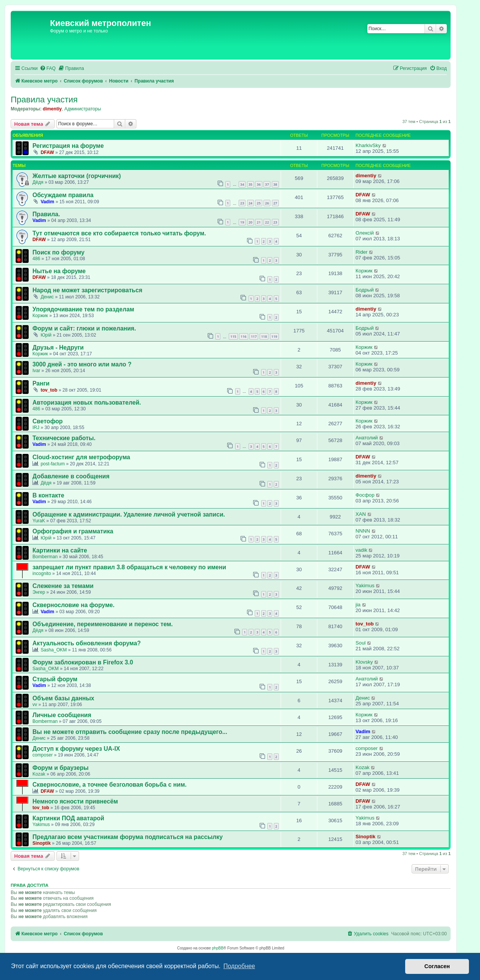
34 (242, 184)
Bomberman (45, 557)
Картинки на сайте (60, 550)
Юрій (46, 335)
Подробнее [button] (239, 966)
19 (242, 222)
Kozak (39, 774)
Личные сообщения (62, 715)
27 (275, 203)
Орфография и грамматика (73, 531)
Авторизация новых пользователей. (87, 403)
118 (264, 336)
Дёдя (38, 182)
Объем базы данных (63, 698)
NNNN (363, 531)
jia (358, 605)
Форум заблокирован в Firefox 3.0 (83, 662)
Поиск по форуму (58, 252)
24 (251, 203)
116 (243, 336)
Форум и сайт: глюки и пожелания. (84, 328)
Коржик (364, 271)
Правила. (46, 214)
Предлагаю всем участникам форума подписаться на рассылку (128, 837)
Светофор (48, 421)
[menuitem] (48, 69)
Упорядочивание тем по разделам (83, 309)
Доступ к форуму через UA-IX (76, 749)
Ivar (36, 371)
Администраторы (83, 109)
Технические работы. (64, 438)
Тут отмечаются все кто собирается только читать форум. (119, 233)
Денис (47, 297)
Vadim (47, 202)
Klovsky (364, 662)
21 (259, 222)
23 (242, 203)
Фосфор (365, 495)
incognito (42, 573)
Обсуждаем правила (63, 195)
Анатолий (367, 438)
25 (259, 203)
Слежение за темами (63, 586)
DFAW (47, 152)
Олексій (365, 233)
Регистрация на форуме (68, 146)
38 (275, 184)
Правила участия (44, 100)
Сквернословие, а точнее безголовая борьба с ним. (110, 785)
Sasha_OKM (54, 650)
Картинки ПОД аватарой (68, 818)
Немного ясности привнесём (75, 801)
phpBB (218, 948)
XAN (361, 514)
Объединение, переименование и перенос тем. (103, 624)
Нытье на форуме (59, 271)
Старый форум (55, 679)
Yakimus (365, 586)
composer (43, 755)
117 (254, 336)
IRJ (36, 428)
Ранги (41, 383)
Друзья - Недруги (58, 347)
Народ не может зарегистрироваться (87, 290)
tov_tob (49, 390)
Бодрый (365, 290)
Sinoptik (42, 843)
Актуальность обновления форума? (87, 643)
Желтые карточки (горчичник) (77, 176)
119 (274, 336)
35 (251, 184)
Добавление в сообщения (71, 476)
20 (251, 222)
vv (35, 705)
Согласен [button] (437, 966)
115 (233, 336)
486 (36, 259)
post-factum (53, 464)
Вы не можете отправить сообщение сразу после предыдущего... (130, 732)
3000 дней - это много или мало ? (82, 364)
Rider (362, 252)
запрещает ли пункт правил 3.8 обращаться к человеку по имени (129, 567)
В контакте (48, 495)
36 (259, 184)
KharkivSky (368, 145)
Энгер (39, 592)
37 (267, 184)
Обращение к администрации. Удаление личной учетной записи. (129, 514)
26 (267, 203)
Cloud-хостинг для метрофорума (81, 457)
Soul (360, 643)
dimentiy (52, 109)
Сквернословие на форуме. (74, 605)
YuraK (39, 521)
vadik (361, 550)
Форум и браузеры (61, 768)
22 (267, 222)
